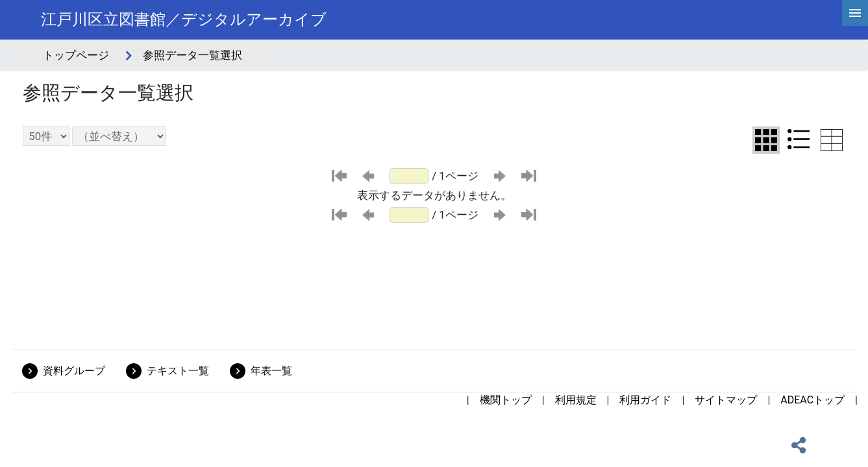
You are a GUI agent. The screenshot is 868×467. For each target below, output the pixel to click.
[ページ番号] (409, 176)
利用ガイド (645, 400)
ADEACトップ (812, 400)
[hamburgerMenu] (855, 13)
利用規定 (576, 400)
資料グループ (74, 371)
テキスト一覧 (178, 371)
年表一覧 (271, 371)
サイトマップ (726, 400)
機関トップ (506, 400)
